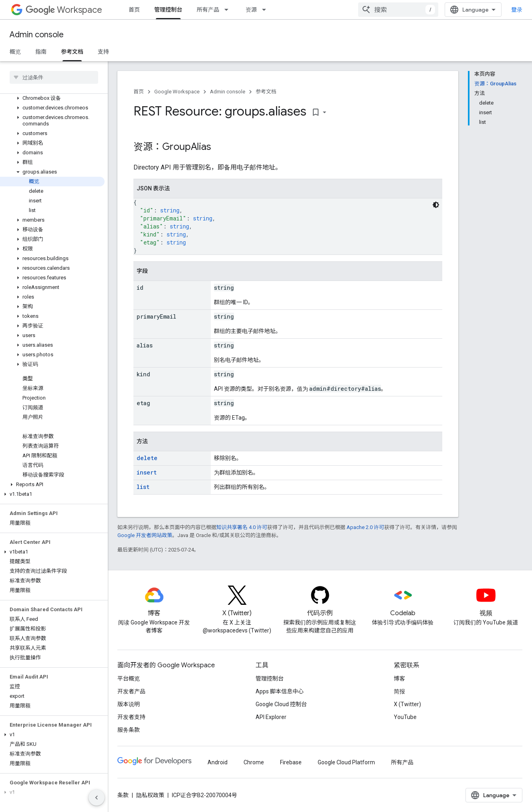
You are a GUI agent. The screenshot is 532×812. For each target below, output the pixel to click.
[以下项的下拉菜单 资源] (266, 10)
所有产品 (208, 10)
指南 (41, 52)
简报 (399, 691)
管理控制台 (270, 679)
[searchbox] (54, 77)
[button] (52, 98)
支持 (103, 52)
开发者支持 (131, 717)
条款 (123, 795)
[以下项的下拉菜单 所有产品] (229, 10)
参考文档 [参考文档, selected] (72, 52)
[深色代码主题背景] (436, 205)
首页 (134, 10)
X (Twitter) (407, 704)
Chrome (254, 762)
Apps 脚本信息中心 (280, 691)
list (143, 487)
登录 (517, 10)
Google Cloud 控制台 (281, 704)
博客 (399, 679)
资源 (251, 10)
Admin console (37, 35)
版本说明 (129, 704)
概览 (15, 52)
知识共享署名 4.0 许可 (242, 527)
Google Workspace (177, 92)
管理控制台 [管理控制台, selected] (168, 10)
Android (218, 762)
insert (147, 472)
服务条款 (129, 730)
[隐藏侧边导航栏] (97, 798)
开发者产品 (131, 691)
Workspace (64, 10)
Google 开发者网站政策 (145, 535)
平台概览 (129, 679)
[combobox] (398, 10)
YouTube (405, 717)
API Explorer (271, 717)
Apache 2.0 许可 (365, 527)
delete (147, 458)
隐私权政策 (150, 795)
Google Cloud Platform (346, 762)
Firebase (291, 762)
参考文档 (266, 92)
